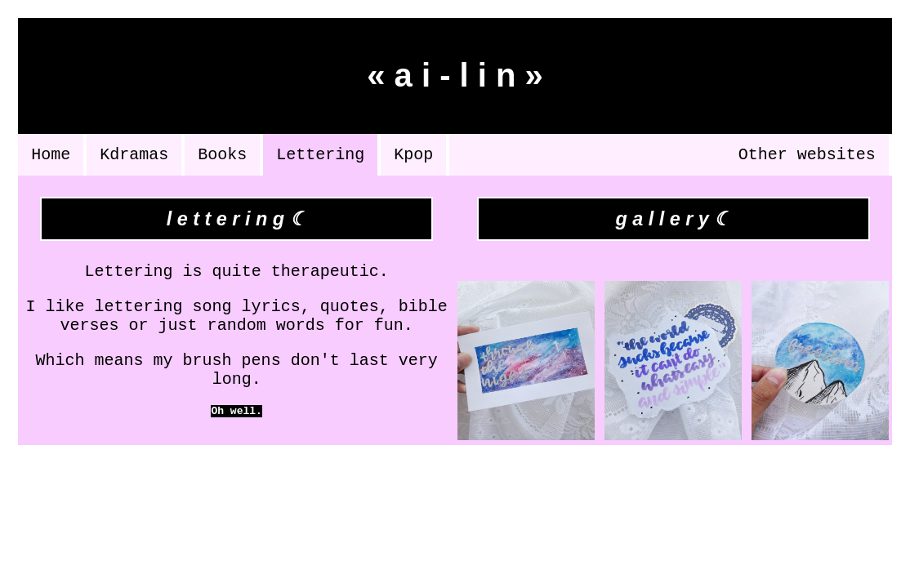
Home (51, 156)
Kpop (413, 156)
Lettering (320, 156)
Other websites (807, 156)
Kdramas (134, 156)
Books (222, 156)
